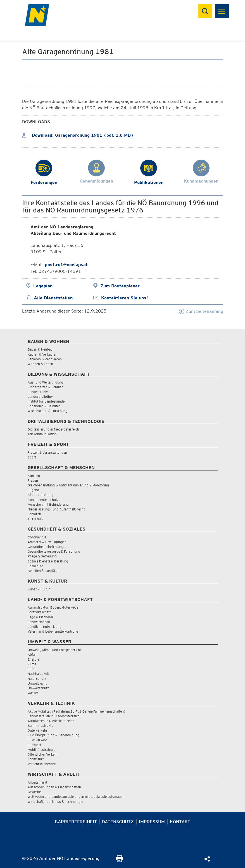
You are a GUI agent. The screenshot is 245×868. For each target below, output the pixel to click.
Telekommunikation (42, 434)
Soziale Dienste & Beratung (48, 561)
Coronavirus (37, 537)
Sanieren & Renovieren (45, 359)
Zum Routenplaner (120, 286)
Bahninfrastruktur (41, 726)
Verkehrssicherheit (42, 764)
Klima (32, 664)
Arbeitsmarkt (37, 782)
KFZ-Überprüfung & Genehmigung (53, 735)
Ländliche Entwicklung (45, 627)
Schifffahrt (36, 759)
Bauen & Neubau (40, 349)
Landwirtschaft (39, 622)
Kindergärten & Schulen (46, 387)
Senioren (34, 514)
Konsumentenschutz (43, 500)
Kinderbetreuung (41, 495)
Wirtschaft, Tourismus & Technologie (55, 802)
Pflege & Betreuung (42, 556)
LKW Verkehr (37, 740)
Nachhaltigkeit (38, 674)
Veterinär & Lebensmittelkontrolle (53, 631)
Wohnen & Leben (40, 364)
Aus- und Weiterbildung (45, 382)
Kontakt (180, 822)
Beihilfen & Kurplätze (43, 571)
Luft (31, 669)
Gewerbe (34, 792)
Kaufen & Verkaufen (42, 354)
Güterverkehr (38, 730)
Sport (32, 457)
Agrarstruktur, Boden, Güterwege (53, 607)
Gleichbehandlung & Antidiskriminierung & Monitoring (68, 485)
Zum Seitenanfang (201, 311)
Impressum (152, 822)
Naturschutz (37, 679)
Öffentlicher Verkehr (43, 754)
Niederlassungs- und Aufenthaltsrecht (56, 509)
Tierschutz (36, 519)
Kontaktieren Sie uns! (124, 298)
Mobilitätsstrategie (41, 750)
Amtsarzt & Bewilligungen (47, 542)
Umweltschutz (38, 688)
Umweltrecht (37, 683)
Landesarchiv (38, 392)
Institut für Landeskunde (46, 401)
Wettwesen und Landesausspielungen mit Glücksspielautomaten (76, 797)
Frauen (33, 480)
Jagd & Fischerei (40, 617)
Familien (34, 476)
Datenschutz (118, 822)
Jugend (33, 490)
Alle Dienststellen (53, 298)
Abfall (32, 655)
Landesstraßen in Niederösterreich (54, 716)
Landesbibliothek (41, 397)
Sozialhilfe (35, 566)
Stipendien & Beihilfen (44, 406)
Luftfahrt (34, 745)
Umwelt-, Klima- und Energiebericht (54, 650)
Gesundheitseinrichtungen (47, 547)
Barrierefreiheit (76, 822)
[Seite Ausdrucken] (119, 861)
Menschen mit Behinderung (48, 504)
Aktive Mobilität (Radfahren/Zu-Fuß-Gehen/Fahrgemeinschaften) (77, 711)
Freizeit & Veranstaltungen (47, 452)
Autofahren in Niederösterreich (51, 721)
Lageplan (43, 286)
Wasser (33, 693)
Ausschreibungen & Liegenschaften (54, 787)
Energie (33, 659)
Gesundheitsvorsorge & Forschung (54, 551)
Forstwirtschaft (39, 612)
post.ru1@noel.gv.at (66, 265)
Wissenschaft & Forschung (48, 411)
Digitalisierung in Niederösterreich (53, 429)
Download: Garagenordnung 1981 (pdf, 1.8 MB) (78, 135)
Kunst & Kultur (39, 589)
